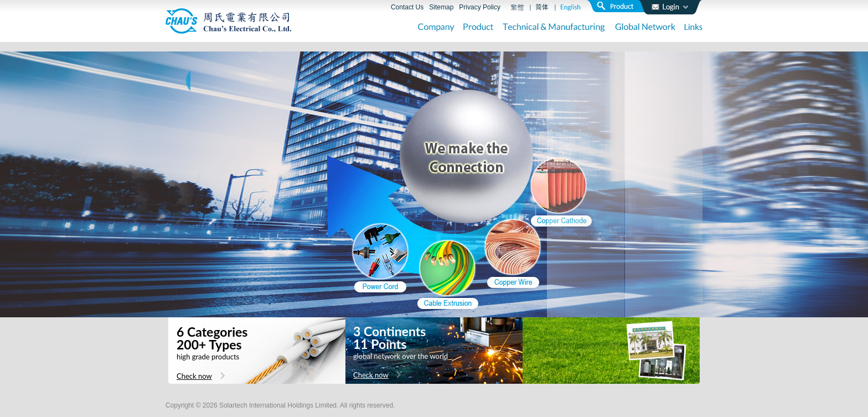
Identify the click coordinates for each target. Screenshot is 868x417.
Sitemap (441, 7)
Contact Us (407, 7)
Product (479, 28)
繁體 (517, 7)
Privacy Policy (480, 7)
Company (436, 28)
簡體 (542, 7)
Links (693, 28)
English (570, 7)
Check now (194, 376)
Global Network (645, 28)
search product (619, 6)
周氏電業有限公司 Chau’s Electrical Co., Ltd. (228, 21)
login (670, 7)
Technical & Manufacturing (554, 28)
